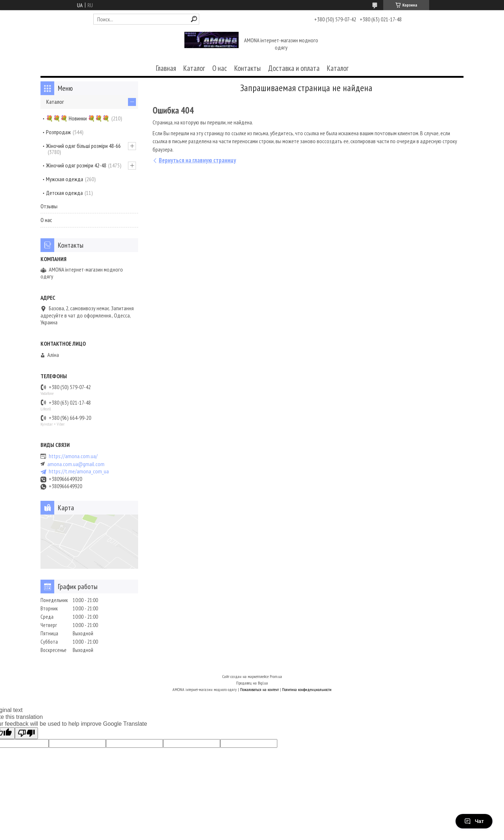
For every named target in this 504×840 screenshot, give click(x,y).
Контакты (247, 68)
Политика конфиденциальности (307, 689)
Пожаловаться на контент (259, 689)
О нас (220, 68)
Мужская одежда (65, 179)
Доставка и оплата (294, 68)
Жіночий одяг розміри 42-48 (76, 165)
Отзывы (49, 206)
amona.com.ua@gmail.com (76, 464)
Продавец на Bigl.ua (252, 683)
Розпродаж (58, 132)
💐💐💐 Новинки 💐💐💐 (78, 118)
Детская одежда (64, 193)
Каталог (194, 68)
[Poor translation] (26, 733)
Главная (166, 68)
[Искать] (194, 19)
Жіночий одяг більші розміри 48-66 (83, 146)
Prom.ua (276, 676)
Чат (474, 821)
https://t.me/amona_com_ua (79, 471)
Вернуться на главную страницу (197, 160)
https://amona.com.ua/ (73, 456)
